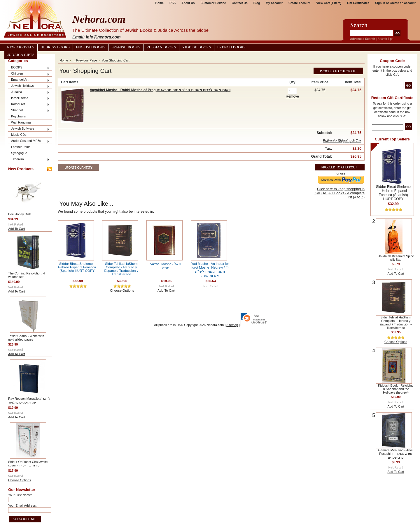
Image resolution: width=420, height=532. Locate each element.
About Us (188, 3)
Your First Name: (20, 495)
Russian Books (161, 47)
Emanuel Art (29, 80)
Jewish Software (29, 129)
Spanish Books (126, 47)
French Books (231, 47)
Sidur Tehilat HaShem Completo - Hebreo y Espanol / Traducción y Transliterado (121, 269)
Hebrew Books (55, 47)
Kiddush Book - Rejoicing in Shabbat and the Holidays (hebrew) (396, 389)
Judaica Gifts (21, 55)
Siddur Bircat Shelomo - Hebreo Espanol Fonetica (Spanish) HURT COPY (77, 267)
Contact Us (240, 3)
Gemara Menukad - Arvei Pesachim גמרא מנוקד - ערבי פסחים (396, 454)
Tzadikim (29, 160)
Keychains (18, 116)
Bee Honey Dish (20, 214)
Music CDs (19, 135)
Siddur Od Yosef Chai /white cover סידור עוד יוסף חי (28, 464)
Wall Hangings (21, 122)
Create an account (403, 3)
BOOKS (29, 68)
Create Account (299, 3)
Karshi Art (29, 104)
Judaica (29, 92)
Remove (292, 96)
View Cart (329, 3)
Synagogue (19, 153)
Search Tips (385, 39)
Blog (257, 3)
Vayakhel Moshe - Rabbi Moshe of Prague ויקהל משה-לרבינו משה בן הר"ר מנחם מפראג (160, 90)
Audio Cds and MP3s (29, 141)
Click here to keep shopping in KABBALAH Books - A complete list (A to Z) (339, 193)
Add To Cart (16, 229)
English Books (91, 47)
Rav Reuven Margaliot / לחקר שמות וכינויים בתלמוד (29, 400)
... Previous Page (85, 60)
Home (160, 3)
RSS (173, 3)
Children (29, 74)
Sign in (380, 3)
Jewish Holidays (29, 86)
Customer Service (213, 3)
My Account (274, 3)
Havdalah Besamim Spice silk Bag (396, 258)
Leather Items (21, 147)
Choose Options (20, 480)
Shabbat (29, 111)
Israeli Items (29, 98)
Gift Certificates (358, 3)
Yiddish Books (197, 47)
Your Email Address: (22, 505)
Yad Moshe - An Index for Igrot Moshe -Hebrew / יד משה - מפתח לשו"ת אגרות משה (210, 270)
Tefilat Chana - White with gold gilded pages (26, 338)
